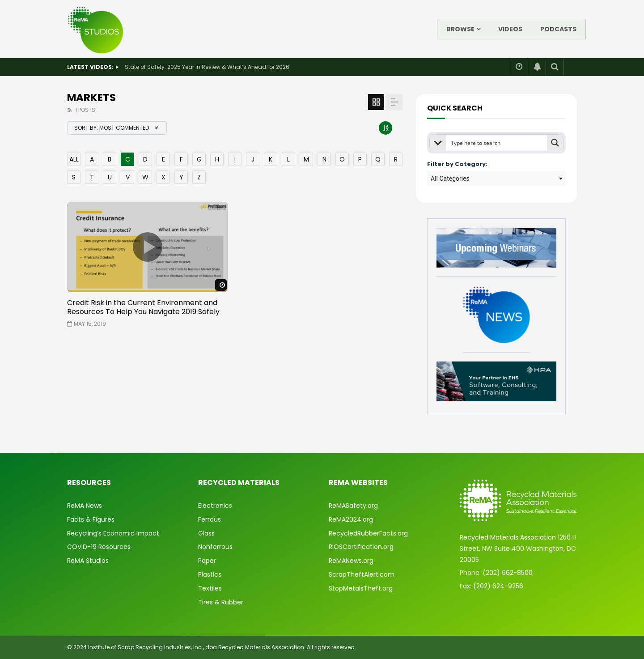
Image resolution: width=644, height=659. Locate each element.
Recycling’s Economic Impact (113, 533)
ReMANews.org (351, 561)
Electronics (215, 506)
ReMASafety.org (353, 506)
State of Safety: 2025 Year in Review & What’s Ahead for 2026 (207, 67)
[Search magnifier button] (555, 143)
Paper (207, 561)
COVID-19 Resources (99, 547)
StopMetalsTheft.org (361, 588)
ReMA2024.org (351, 519)
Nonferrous (215, 547)
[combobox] (496, 179)
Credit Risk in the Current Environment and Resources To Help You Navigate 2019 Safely (143, 307)
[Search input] (497, 143)
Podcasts (558, 29)
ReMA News (85, 506)
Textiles (210, 588)
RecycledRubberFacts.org (368, 533)
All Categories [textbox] (450, 179)
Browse (460, 29)
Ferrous (210, 519)
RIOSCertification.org (361, 547)
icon (148, 247)
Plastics (210, 574)
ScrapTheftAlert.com (362, 574)
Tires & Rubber (221, 602)
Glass (206, 533)
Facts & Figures (91, 519)
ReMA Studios (88, 561)
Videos (510, 29)
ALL (74, 159)
